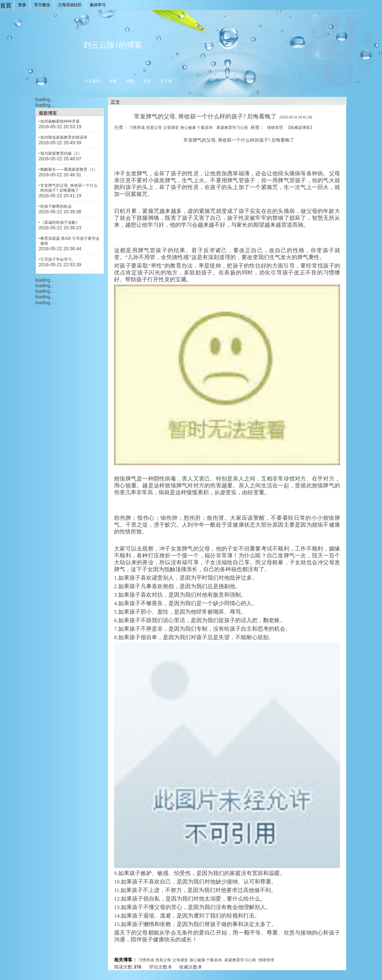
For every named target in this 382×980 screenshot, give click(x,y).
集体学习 (98, 5)
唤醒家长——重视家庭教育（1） (69, 169)
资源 (22, 5)
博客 (113, 81)
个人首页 (92, 81)
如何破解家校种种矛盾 (60, 121)
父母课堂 (171, 128)
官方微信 (42, 5)
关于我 (166, 81)
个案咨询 (205, 128)
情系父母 (154, 128)
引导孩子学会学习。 (58, 259)
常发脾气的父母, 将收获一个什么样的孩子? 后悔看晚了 (69, 188)
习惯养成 (137, 128)
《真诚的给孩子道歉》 (60, 222)
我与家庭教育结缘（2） (61, 153)
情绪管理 (275, 128)
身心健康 (188, 128)
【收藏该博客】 (300, 128)
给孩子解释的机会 (56, 206)
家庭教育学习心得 (232, 128)
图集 (130, 81)
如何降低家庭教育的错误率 (64, 137)
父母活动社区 (70, 5)
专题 (147, 81)
